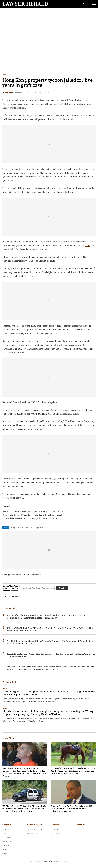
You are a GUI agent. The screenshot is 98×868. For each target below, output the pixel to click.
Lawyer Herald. (48, 861)
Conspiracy (38, 527)
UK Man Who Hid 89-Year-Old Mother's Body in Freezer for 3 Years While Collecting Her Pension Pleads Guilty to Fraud (24, 809)
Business (6, 845)
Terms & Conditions (35, 829)
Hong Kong (16, 527)
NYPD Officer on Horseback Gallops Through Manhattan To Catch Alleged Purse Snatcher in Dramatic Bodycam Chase (73, 771)
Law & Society (7, 841)
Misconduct (27, 527)
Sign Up (62, 588)
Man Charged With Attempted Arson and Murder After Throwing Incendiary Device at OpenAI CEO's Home (49, 693)
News (5, 74)
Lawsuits (6, 849)
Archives (5, 829)
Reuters (9, 93)
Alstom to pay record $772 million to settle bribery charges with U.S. (33, 511)
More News (9, 738)
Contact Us (56, 833)
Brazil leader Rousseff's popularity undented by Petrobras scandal (32, 515)
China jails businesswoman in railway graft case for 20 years (30, 518)
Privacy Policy (32, 833)
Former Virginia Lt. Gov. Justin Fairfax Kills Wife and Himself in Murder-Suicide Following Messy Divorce (72, 809)
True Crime (6, 837)
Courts (5, 854)
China (88, 246)
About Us (55, 829)
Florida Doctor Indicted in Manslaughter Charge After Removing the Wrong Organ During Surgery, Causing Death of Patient (48, 713)
